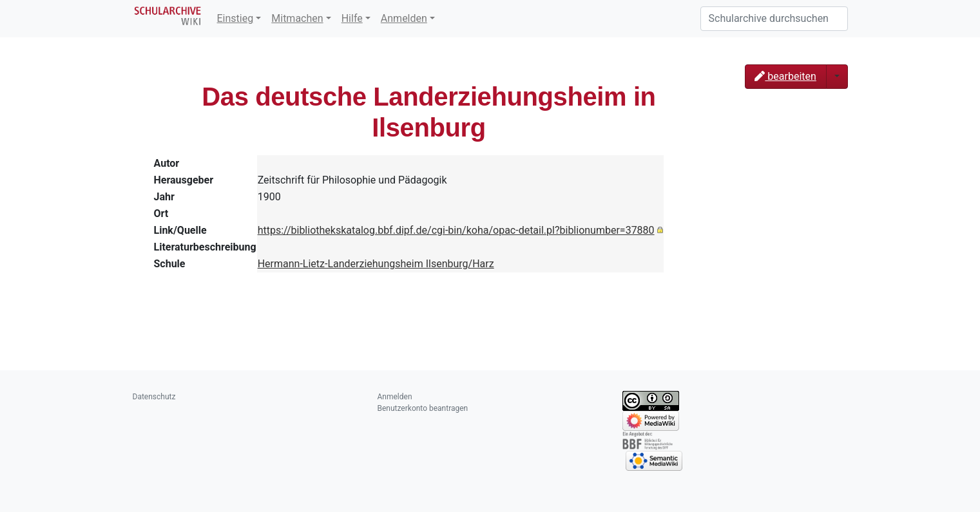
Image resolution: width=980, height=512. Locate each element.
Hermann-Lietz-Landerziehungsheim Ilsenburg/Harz (376, 264)
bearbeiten (785, 76)
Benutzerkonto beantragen (423, 408)
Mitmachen (297, 18)
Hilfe (352, 18)
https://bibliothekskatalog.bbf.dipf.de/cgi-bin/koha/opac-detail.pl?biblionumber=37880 (456, 230)
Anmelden (404, 18)
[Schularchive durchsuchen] (774, 19)
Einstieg (235, 18)
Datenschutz (154, 397)
